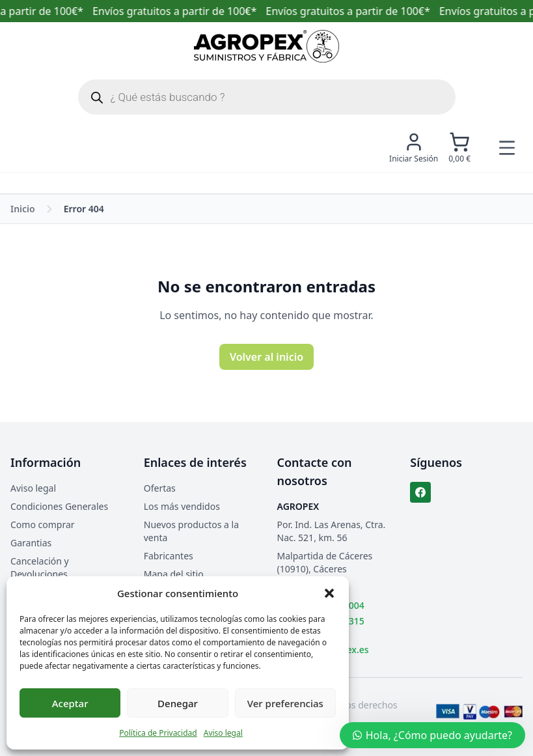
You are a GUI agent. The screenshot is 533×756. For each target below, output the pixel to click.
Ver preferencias (285, 703)
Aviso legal (223, 733)
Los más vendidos (182, 506)
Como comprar (43, 525)
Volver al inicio (266, 357)
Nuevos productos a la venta (191, 531)
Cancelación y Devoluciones (40, 567)
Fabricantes (169, 556)
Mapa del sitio (174, 574)
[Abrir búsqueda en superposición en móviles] (267, 97)
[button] (329, 593)
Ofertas (160, 488)
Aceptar (70, 703)
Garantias (31, 543)
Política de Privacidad (158, 733)
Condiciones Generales (59, 506)
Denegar (178, 703)
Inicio (23, 209)
